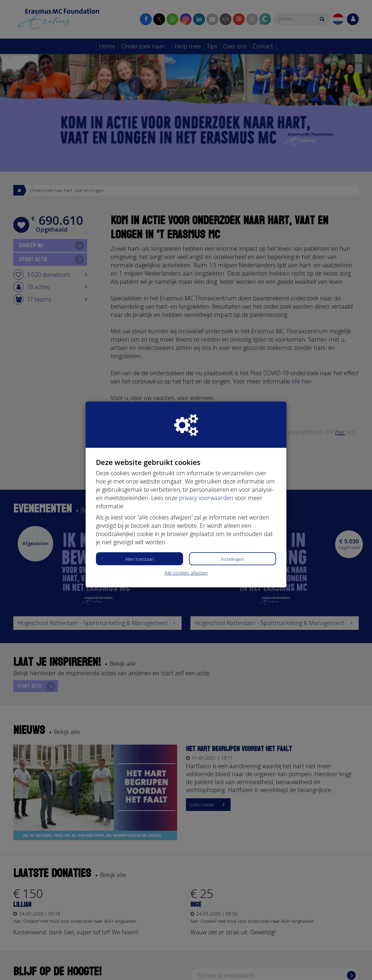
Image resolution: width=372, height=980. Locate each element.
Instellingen (232, 559)
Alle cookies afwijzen (186, 573)
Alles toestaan (139, 559)
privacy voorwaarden (206, 498)
